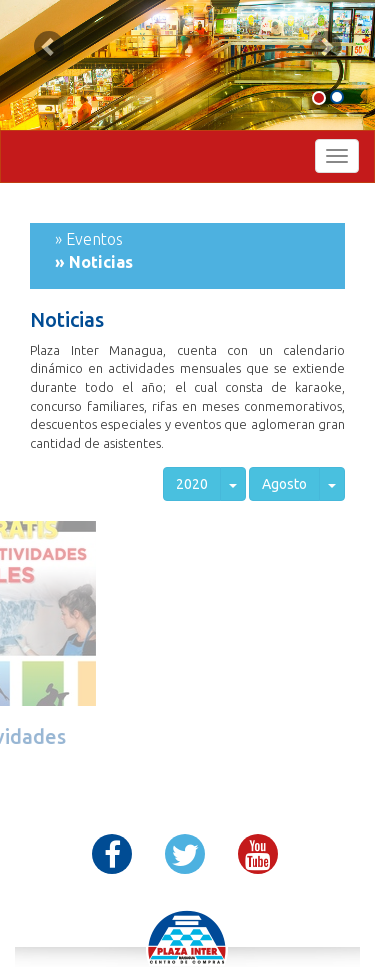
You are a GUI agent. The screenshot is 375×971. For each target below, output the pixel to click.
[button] (49, 46)
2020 (192, 484)
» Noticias (94, 262)
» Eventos (89, 239)
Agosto (284, 484)
